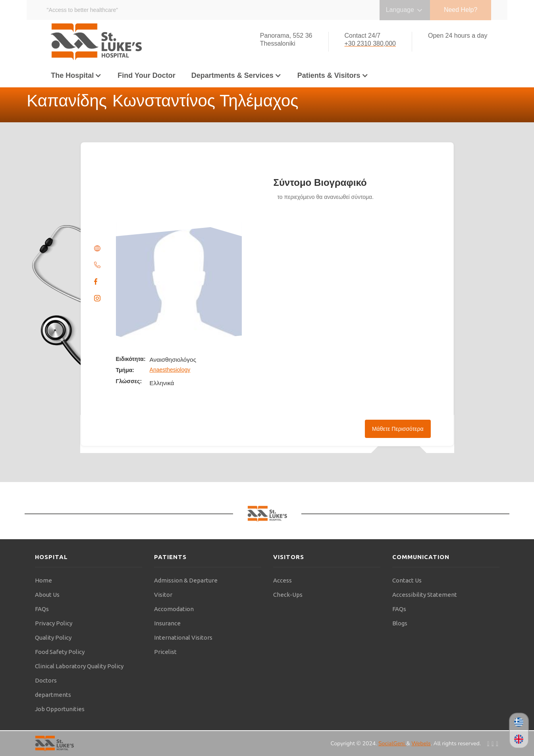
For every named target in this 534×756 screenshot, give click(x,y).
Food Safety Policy (60, 652)
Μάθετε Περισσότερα (398, 429)
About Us (47, 595)
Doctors (46, 680)
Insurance (167, 623)
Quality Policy (53, 637)
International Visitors (183, 637)
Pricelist (165, 652)
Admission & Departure (186, 580)
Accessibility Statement (425, 595)
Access (282, 580)
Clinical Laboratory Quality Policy (79, 666)
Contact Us (407, 580)
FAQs (42, 609)
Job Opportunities (60, 709)
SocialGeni (392, 743)
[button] (76, 75)
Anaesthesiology (170, 370)
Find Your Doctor (146, 75)
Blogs (400, 623)
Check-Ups (288, 595)
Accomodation (174, 609)
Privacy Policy (54, 623)
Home (43, 580)
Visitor (163, 595)
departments (53, 695)
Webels (421, 743)
